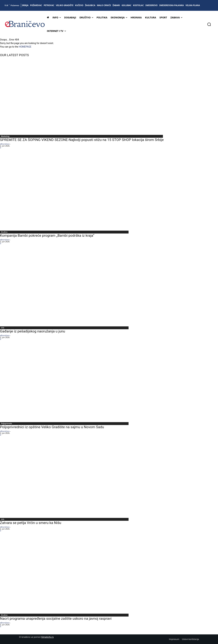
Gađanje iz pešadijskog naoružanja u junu (33, 331)
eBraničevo (5, 144)
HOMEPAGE (25, 47)
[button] (209, 24)
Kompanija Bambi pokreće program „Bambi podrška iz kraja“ (47, 236)
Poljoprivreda (6, 423)
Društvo (4, 232)
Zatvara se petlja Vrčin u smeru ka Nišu (31, 523)
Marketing (5, 136)
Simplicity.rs (48, 637)
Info (3, 328)
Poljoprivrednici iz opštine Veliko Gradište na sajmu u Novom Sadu (52, 427)
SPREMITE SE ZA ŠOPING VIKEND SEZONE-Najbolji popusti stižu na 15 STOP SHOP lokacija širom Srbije (82, 140)
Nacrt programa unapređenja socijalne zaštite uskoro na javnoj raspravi (56, 619)
